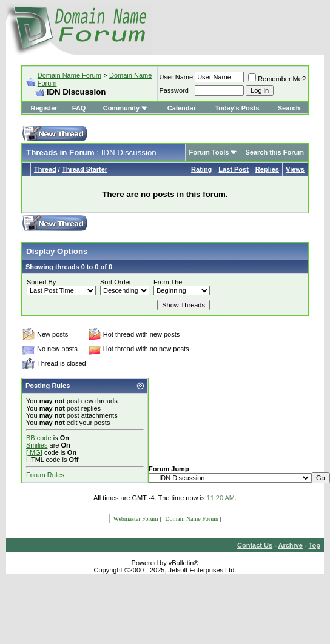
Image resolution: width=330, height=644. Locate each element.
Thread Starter (85, 169)
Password (174, 90)
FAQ (79, 108)
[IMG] (34, 452)
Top (315, 545)
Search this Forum (274, 152)
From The (168, 282)
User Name (177, 77)
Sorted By (41, 282)
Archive (291, 545)
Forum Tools (209, 152)
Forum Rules (45, 475)
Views (295, 169)
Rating (201, 169)
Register (44, 108)
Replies (267, 169)
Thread (45, 169)
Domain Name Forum (69, 75)
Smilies (37, 445)
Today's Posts (237, 108)
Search (289, 108)
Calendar (182, 108)
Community (126, 108)
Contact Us (255, 545)
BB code (39, 438)
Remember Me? (277, 79)
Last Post (234, 169)
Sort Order (116, 282)
